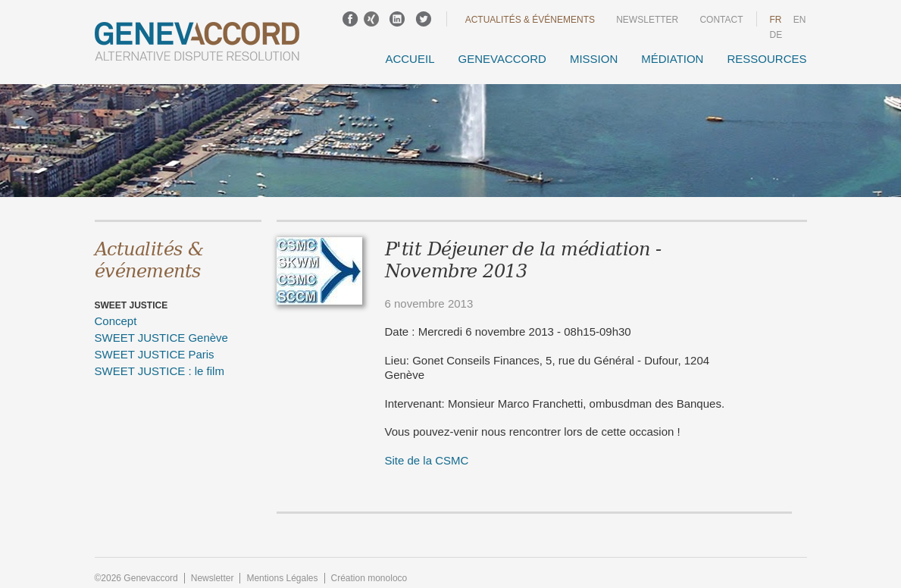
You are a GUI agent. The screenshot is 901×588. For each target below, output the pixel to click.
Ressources (766, 59)
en (800, 20)
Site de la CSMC (427, 460)
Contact (721, 20)
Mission (594, 59)
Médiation (672, 59)
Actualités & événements (530, 20)
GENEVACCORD (502, 59)
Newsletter (647, 20)
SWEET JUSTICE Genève (161, 338)
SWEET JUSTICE (131, 305)
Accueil (410, 59)
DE (776, 35)
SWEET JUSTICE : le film (160, 371)
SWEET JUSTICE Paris (155, 354)
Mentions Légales (282, 578)
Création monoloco (369, 578)
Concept (116, 321)
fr (776, 20)
